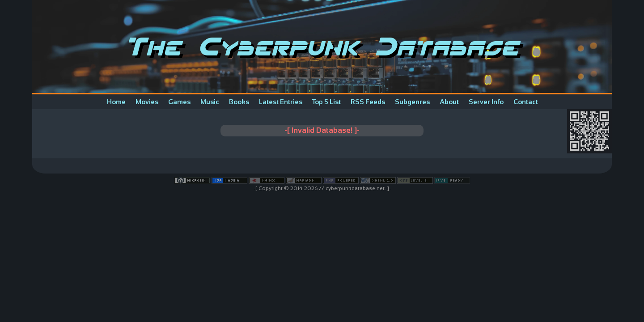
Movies (147, 102)
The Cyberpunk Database (322, 47)
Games (179, 102)
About (449, 102)
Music (210, 102)
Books (239, 102)
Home (116, 102)
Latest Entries (281, 102)
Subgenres (412, 102)
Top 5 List (326, 102)
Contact (526, 102)
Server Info (486, 102)
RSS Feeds (368, 102)
